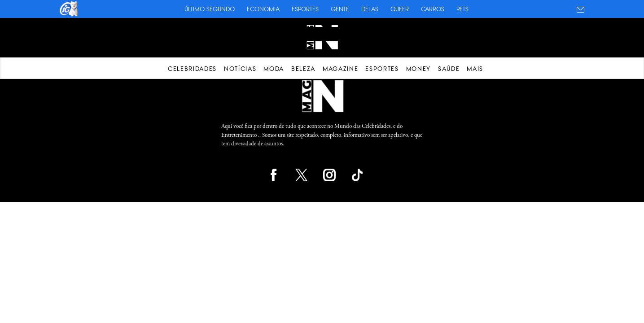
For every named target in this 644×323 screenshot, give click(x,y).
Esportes (305, 9)
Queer (400, 9)
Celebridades (192, 69)
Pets (462, 9)
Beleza (303, 69)
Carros (433, 9)
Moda (274, 69)
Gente (340, 9)
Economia (263, 9)
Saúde (449, 69)
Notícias (240, 69)
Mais (475, 69)
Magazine (340, 69)
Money (418, 69)
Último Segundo (210, 9)
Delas (370, 9)
